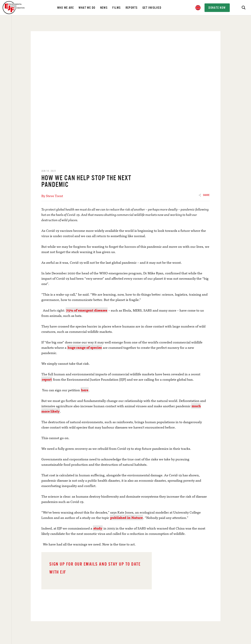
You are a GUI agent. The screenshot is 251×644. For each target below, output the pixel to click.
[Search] (243, 8)
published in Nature (126, 517)
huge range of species (85, 347)
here (85, 390)
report (47, 379)
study (98, 528)
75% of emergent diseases (87, 310)
